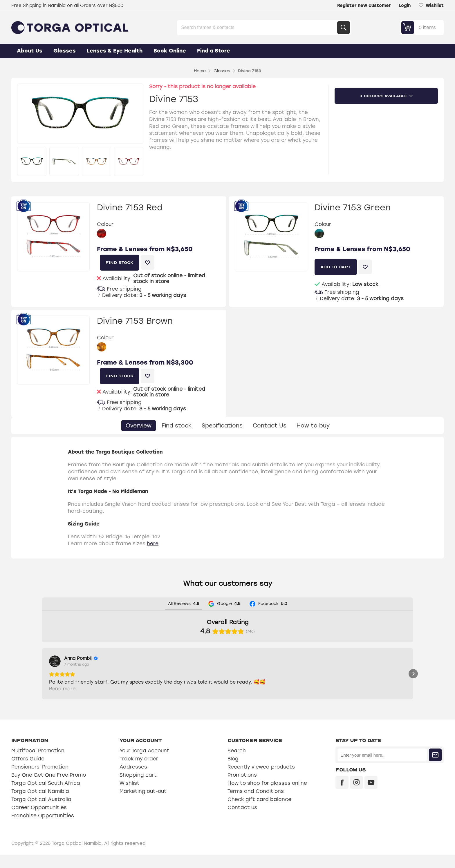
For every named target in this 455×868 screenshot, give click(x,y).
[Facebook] (342, 796)
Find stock (177, 426)
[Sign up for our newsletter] (382, 768)
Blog (233, 772)
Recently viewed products (261, 780)
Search (344, 28)
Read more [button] (62, 702)
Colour (105, 224)
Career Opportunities (39, 821)
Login (405, 6)
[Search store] (258, 28)
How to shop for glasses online (267, 796)
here (153, 543)
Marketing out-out (143, 804)
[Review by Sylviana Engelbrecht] (160, 658)
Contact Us (270, 426)
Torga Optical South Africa (46, 796)
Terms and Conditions (256, 804)
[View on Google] (55, 661)
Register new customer (364, 6)
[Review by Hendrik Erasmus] (235, 658)
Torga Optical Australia (41, 813)
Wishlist (130, 796)
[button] (42, 680)
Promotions (242, 788)
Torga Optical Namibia (40, 804)
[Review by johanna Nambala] (386, 658)
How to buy (313, 426)
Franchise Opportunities (43, 829)
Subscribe (435, 768)
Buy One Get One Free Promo (49, 788)
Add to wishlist (148, 262)
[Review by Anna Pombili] (81, 658)
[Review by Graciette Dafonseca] (310, 658)
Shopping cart (138, 788)
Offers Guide (28, 772)
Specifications (222, 426)
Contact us (242, 821)
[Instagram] (356, 796)
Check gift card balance (259, 813)
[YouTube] (371, 796)
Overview (139, 426)
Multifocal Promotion (38, 764)
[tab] (139, 426)
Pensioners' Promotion (40, 780)
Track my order (139, 772)
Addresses (133, 780)
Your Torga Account (145, 764)
